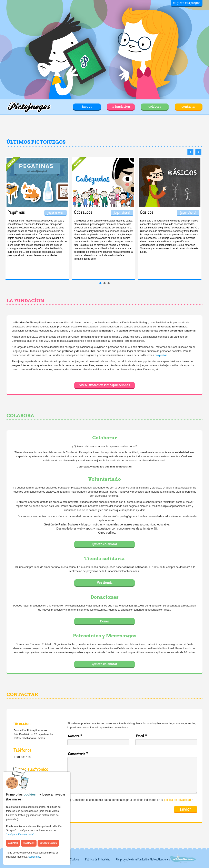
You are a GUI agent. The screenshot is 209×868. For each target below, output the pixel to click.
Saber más (34, 857)
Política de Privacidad (98, 859)
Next (198, 152)
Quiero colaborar (105, 544)
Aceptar (13, 843)
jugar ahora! (56, 212)
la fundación (121, 107)
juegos (87, 107)
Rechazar (29, 843)
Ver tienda (105, 583)
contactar (189, 107)
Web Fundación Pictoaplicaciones (105, 385)
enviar (186, 809)
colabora (155, 107)
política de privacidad (177, 800)
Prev (190, 152)
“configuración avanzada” (20, 835)
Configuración (48, 843)
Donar (105, 621)
